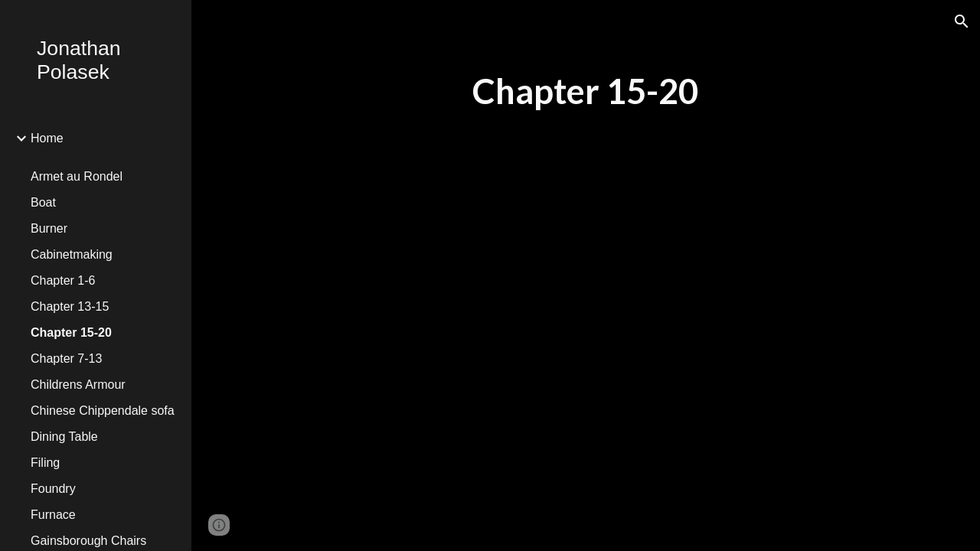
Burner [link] (49, 228)
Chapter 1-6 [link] (63, 280)
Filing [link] (45, 463)
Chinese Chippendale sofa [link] (103, 411)
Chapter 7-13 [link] (66, 359)
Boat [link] (43, 202)
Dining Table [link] (64, 437)
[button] (962, 21)
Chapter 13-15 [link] (70, 306)
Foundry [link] (53, 489)
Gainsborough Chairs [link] (88, 541)
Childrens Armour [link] (78, 385)
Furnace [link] (53, 515)
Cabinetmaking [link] (72, 254)
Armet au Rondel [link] (77, 176)
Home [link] (47, 138)
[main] (585, 91)
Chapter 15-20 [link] (71, 333)
